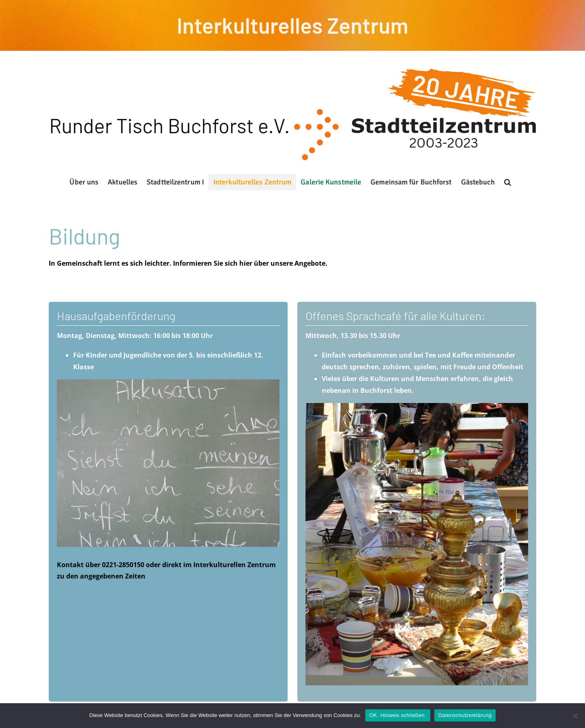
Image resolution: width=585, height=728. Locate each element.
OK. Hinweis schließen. (398, 715)
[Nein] (575, 715)
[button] (508, 182)
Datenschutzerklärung (465, 715)
